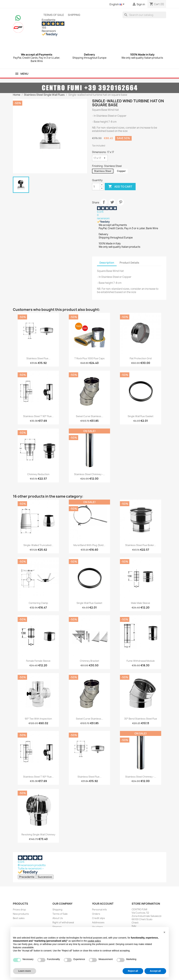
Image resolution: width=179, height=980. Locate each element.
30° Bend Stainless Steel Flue (141, 719)
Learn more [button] (25, 971)
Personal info (99, 910)
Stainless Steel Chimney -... (89, 474)
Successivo (45, 877)
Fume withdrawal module (141, 661)
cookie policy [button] (94, 941)
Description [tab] (107, 263)
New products (21, 914)
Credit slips (98, 918)
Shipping (74, 15)
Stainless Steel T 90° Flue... (38, 416)
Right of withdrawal (63, 922)
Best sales (19, 918)
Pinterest (121, 202)
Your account (103, 904)
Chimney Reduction (38, 474)
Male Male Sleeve (141, 603)
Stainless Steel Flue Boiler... (141, 545)
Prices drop (19, 910)
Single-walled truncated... (38, 545)
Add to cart (120, 187)
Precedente (27, 877)
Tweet (112, 202)
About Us (58, 918)
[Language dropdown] (118, 4)
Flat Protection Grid (141, 358)
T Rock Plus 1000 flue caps (89, 358)
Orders (96, 914)
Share (104, 202)
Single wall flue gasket (141, 416)
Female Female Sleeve (38, 661)
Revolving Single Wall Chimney (38, 834)
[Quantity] (96, 187)
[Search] (144, 15)
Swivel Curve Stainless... (89, 416)
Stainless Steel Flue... (38, 358)
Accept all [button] (155, 971)
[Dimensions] (100, 158)
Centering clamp (38, 603)
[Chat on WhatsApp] (18, 18)
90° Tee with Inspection (38, 719)
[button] (164, 932)
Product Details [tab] (129, 263)
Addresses (98, 922)
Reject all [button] (133, 971)
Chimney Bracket (89, 661)
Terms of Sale (54, 15)
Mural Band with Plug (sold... (89, 545)
